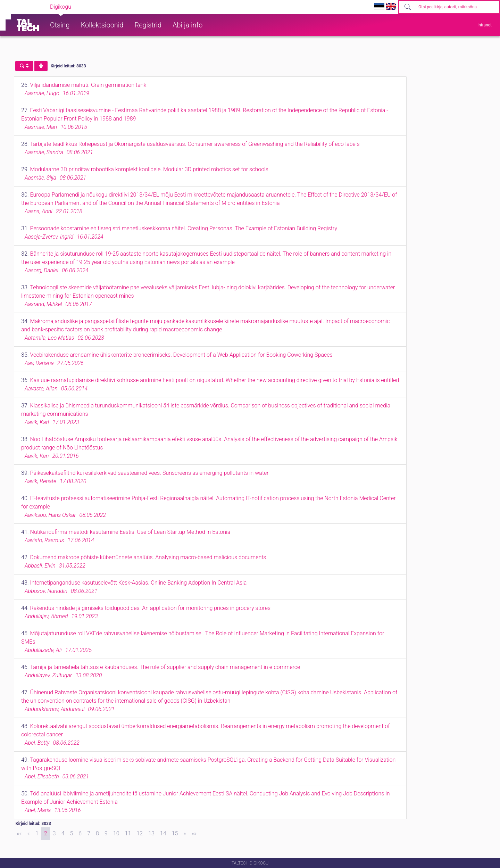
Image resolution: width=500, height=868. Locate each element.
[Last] (194, 834)
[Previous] (29, 834)
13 (151, 833)
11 (128, 833)
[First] (19, 834)
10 (116, 833)
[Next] (185, 834)
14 (163, 833)
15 (175, 833)
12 (140, 833)
